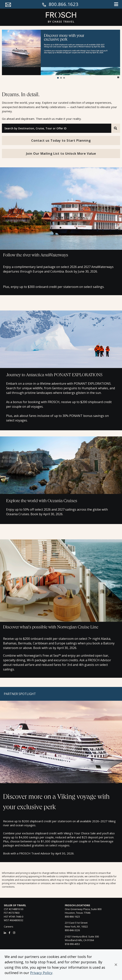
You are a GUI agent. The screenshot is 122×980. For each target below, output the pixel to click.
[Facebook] (9, 933)
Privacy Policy (41, 973)
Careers (9, 927)
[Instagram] (14, 933)
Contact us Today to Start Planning (61, 140)
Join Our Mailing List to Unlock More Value (61, 154)
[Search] (116, 128)
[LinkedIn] (5, 933)
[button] (116, 965)
